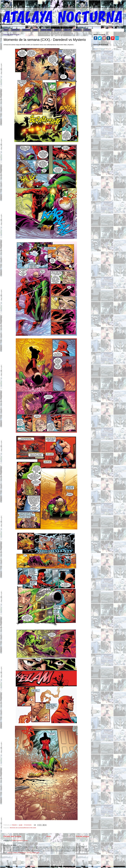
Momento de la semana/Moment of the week (23, 828)
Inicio (49, 836)
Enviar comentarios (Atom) (20, 840)
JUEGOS (87, 30)
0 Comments (28, 825)
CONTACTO (15, 30)
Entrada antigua (83, 836)
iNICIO (6, 30)
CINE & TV (67, 30)
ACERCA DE (26, 30)
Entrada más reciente (12, 836)
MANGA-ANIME (46, 30)
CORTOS (58, 30)
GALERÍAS (77, 30)
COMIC (35, 30)
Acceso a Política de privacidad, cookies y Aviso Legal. (24, 853)
